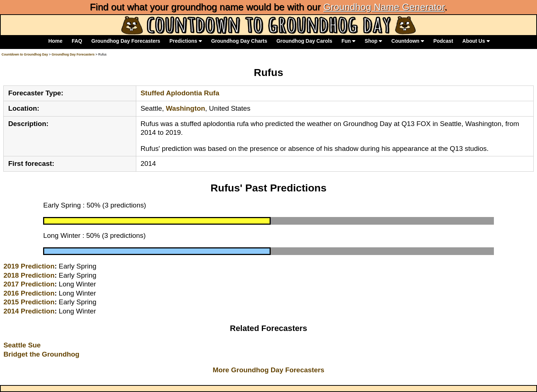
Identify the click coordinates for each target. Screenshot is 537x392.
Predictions (186, 41)
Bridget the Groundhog (41, 354)
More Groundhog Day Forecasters (268, 370)
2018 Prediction (29, 275)
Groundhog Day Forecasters (126, 41)
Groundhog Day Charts (239, 41)
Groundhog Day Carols (304, 41)
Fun (349, 41)
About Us (476, 41)
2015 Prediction (29, 302)
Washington (185, 108)
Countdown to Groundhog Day (25, 54)
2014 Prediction (29, 311)
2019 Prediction (29, 266)
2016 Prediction (29, 293)
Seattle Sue (22, 345)
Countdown (408, 41)
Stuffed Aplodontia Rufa (180, 93)
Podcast (443, 41)
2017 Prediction (29, 284)
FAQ (77, 41)
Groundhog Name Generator (384, 7)
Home (55, 41)
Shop (373, 41)
